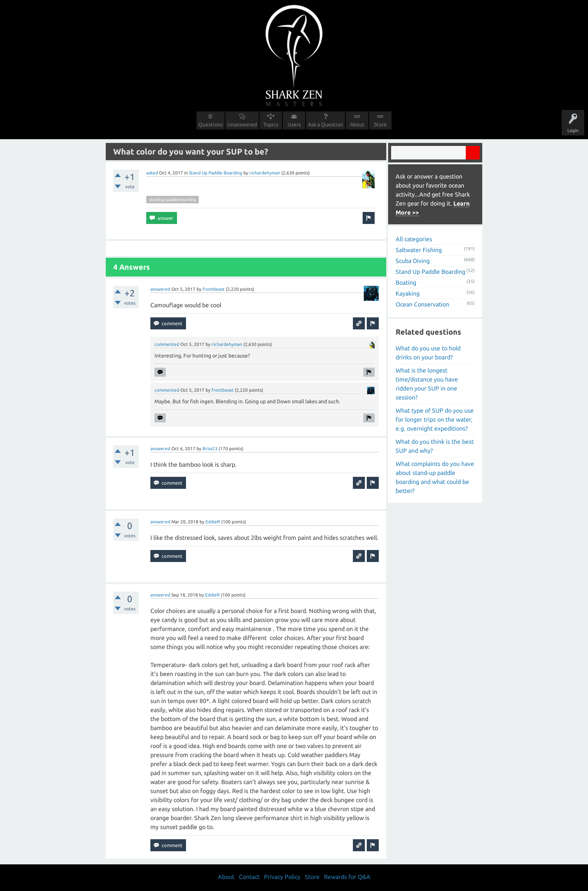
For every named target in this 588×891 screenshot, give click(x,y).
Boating (406, 282)
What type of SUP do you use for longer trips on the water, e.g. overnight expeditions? (435, 419)
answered (160, 289)
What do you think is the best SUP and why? (435, 446)
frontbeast (214, 289)
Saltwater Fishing (419, 250)
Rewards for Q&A (347, 877)
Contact (249, 877)
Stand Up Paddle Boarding (216, 173)
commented (167, 344)
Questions (211, 125)
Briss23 (210, 449)
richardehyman (265, 173)
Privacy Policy (282, 877)
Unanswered (242, 125)
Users (294, 125)
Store (380, 125)
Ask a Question (325, 125)
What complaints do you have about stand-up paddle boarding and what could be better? (435, 477)
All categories (414, 239)
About (357, 125)
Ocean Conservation (422, 304)
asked (152, 173)
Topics (271, 125)
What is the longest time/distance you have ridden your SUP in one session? (427, 384)
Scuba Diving (413, 261)
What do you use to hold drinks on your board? (428, 353)
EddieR (213, 522)
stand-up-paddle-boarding (172, 200)
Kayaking (408, 293)
